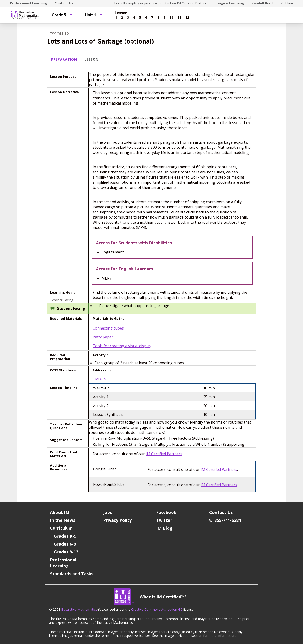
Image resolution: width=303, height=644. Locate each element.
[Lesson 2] (122, 17)
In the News (63, 520)
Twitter (164, 520)
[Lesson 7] (152, 17)
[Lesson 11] (179, 17)
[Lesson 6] (146, 17)
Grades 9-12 (66, 552)
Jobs (108, 512)
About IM (60, 512)
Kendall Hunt (262, 3)
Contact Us (64, 3)
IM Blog (164, 528)
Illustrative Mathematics (79, 609)
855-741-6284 (225, 520)
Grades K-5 (65, 536)
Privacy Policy (117, 520)
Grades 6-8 (65, 544)
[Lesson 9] (164, 17)
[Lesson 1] (116, 17)
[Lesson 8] (158, 17)
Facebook (166, 512)
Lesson (91, 59)
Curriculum (61, 528)
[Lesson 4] (134, 17)
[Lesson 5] (140, 17)
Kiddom (287, 3)
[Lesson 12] (187, 17)
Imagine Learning (229, 3)
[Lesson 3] (128, 17)
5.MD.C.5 (99, 379)
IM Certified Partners (164, 454)
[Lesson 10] (171, 17)
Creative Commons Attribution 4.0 (157, 609)
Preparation (64, 59)
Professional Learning (29, 3)
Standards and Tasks (72, 574)
